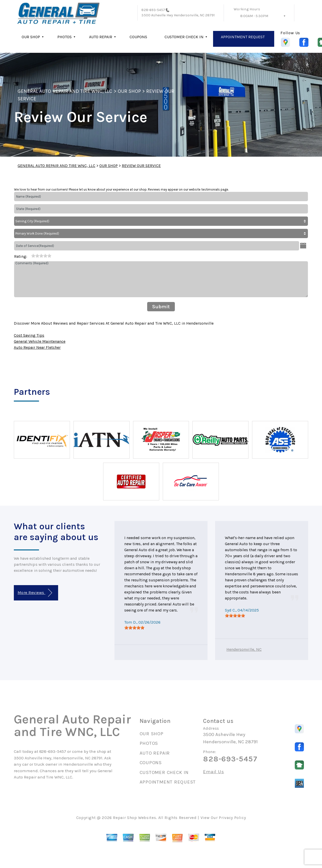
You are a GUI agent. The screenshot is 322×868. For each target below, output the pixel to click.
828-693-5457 (153, 10)
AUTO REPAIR (101, 37)
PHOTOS (65, 37)
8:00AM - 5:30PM (254, 16)
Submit (161, 307)
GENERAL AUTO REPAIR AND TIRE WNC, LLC (65, 91)
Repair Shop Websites (134, 818)
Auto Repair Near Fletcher (37, 347)
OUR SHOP (31, 37)
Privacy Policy (232, 818)
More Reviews (35, 593)
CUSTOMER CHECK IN (184, 37)
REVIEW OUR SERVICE (141, 166)
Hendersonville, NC (244, 649)
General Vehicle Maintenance (40, 341)
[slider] (41, 256)
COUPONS (138, 37)
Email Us (213, 772)
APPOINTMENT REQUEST (243, 37)
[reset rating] (29, 255)
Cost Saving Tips (29, 335)
